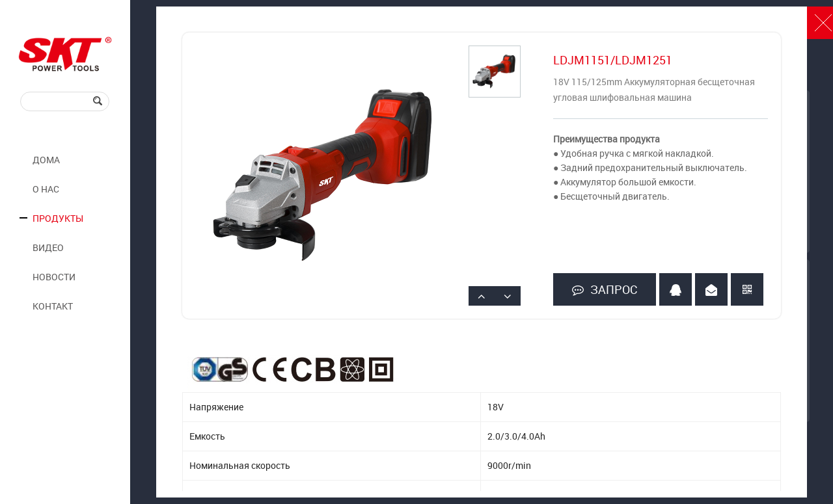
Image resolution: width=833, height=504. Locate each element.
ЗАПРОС (605, 290)
